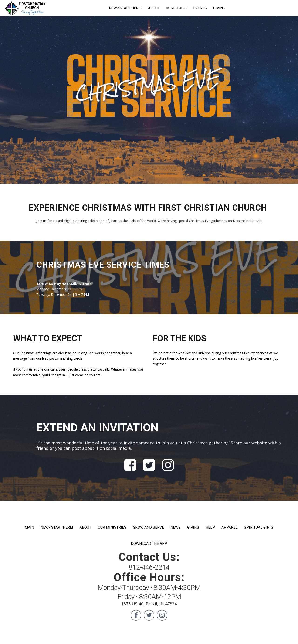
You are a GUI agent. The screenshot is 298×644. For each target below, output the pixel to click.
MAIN (29, 527)
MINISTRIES (176, 8)
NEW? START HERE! (125, 8)
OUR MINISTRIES (112, 527)
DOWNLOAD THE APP (149, 543)
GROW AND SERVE (148, 527)
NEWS (176, 527)
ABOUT (154, 8)
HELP (210, 527)
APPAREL (229, 527)
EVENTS (200, 8)
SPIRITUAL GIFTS (259, 527)
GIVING (219, 8)
